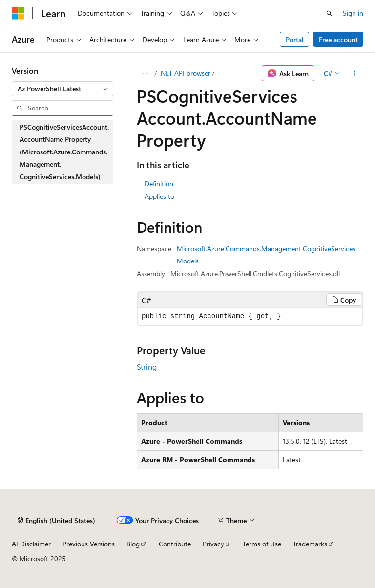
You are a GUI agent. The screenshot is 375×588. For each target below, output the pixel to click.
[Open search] (329, 13)
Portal (295, 39)
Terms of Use (262, 544)
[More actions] (355, 73)
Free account (338, 39)
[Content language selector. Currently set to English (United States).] (56, 521)
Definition (159, 184)
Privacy (213, 544)
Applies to (159, 196)
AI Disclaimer (31, 544)
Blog (133, 544)
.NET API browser (185, 73)
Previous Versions (89, 544)
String (147, 366)
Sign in (353, 13)
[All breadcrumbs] (145, 73)
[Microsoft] (18, 13)
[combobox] (62, 89)
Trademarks (310, 544)
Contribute (175, 544)
